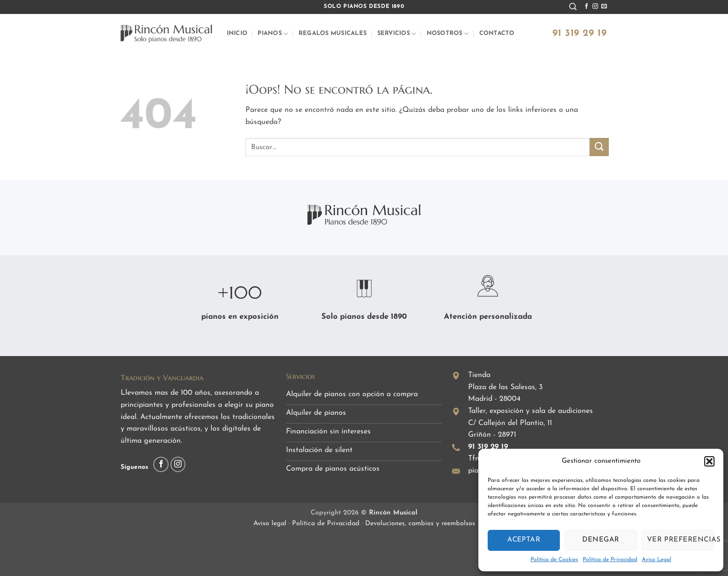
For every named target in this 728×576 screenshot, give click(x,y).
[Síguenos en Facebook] (586, 7)
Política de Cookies (554, 560)
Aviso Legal (657, 560)
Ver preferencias (680, 540)
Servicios (397, 34)
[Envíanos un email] (604, 7)
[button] (709, 461)
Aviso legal (271, 524)
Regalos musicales (333, 33)
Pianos (273, 34)
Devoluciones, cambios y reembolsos (420, 524)
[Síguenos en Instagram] (595, 7)
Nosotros (448, 34)
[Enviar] (599, 147)
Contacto (497, 33)
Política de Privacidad (610, 560)
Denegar (601, 540)
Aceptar (524, 540)
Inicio (237, 33)
